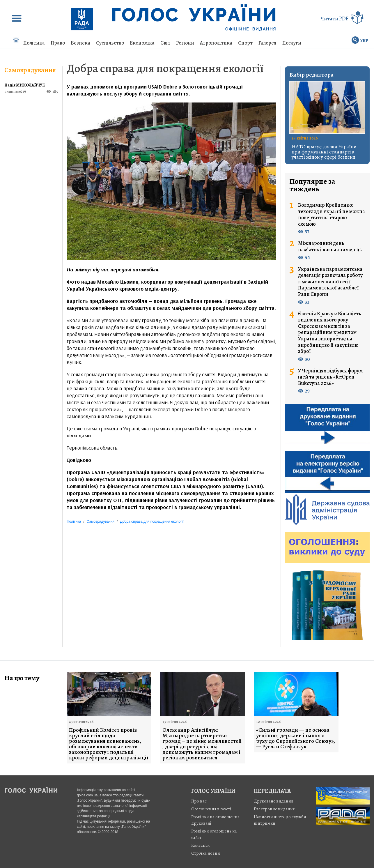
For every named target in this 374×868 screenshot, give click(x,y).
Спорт (245, 43)
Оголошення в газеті (211, 809)
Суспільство (110, 43)
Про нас (199, 801)
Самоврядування (30, 70)
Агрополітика (216, 43)
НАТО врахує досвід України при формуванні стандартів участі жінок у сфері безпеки (324, 152)
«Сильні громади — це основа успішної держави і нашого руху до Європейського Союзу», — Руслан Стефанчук (296, 738)
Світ (165, 43)
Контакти (201, 845)
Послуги (292, 43)
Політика (34, 43)
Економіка (142, 43)
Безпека (80, 43)
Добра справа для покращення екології (165, 68)
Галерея (267, 43)
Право (58, 43)
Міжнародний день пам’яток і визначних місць (330, 246)
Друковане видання (273, 801)
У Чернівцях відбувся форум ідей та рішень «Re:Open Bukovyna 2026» (330, 377)
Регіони (185, 43)
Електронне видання (274, 809)
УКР (364, 41)
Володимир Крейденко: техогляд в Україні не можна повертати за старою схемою (332, 215)
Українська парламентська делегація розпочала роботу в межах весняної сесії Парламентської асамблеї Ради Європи (330, 282)
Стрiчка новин (206, 853)
